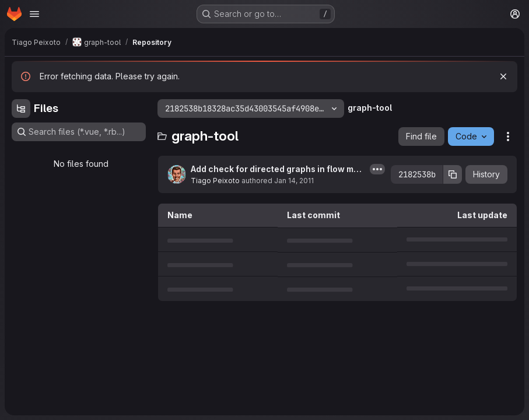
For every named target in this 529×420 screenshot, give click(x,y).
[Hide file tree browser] (21, 108)
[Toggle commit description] (377, 169)
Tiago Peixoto (215, 181)
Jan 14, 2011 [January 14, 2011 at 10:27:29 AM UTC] (294, 181)
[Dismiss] (503, 76)
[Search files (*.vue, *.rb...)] (79, 132)
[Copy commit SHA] (453, 174)
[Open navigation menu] (34, 14)
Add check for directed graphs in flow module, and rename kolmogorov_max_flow (277, 169)
